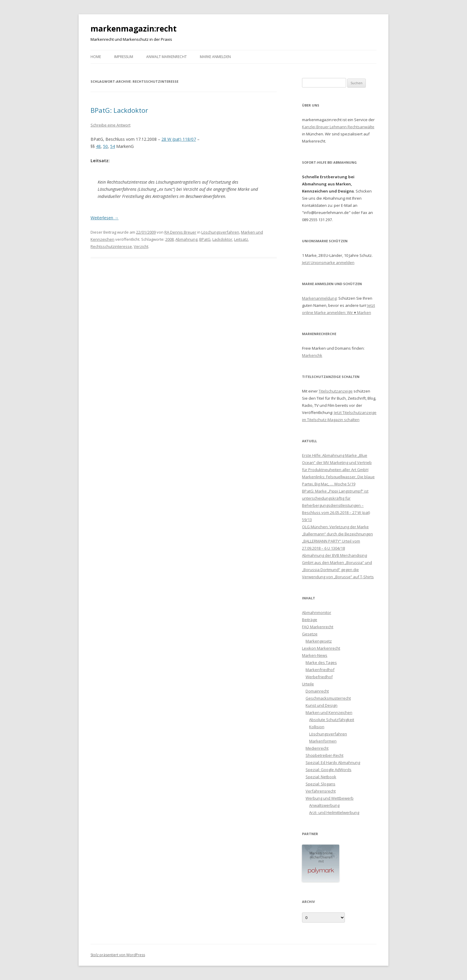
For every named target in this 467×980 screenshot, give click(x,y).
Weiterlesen (105, 218)
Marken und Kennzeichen (329, 712)
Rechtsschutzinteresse (111, 246)
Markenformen (323, 741)
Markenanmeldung (319, 298)
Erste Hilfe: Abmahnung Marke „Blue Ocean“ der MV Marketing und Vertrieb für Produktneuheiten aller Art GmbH (337, 462)
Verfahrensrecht (321, 791)
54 (113, 146)
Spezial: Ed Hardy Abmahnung (333, 762)
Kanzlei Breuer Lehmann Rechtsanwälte (338, 127)
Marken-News (315, 655)
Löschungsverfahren (220, 232)
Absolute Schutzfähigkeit (332, 720)
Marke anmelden (215, 57)
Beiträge (310, 620)
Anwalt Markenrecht (166, 57)
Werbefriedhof (319, 677)
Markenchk (312, 355)
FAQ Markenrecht (318, 627)
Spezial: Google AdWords (329, 770)
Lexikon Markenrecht (321, 648)
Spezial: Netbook (321, 777)
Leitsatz (241, 239)
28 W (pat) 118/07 (179, 139)
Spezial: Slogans (320, 784)
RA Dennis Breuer (180, 232)
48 (98, 146)
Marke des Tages (321, 662)
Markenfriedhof (320, 670)
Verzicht (141, 246)
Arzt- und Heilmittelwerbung (334, 812)
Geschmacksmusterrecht (328, 698)
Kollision (317, 727)
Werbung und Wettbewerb (330, 798)
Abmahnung (186, 239)
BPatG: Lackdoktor (119, 110)
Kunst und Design (322, 705)
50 (105, 146)
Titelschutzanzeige (336, 391)
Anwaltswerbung (324, 805)
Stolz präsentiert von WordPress (118, 955)
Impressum (124, 57)
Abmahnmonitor (317, 612)
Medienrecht (317, 748)
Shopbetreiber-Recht (324, 755)
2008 (169, 239)
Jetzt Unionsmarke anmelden (328, 262)
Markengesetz (319, 641)
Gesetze (310, 634)
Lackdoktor (222, 239)
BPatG (205, 239)
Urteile (308, 684)
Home (96, 57)
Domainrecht (317, 691)
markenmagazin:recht (134, 29)
